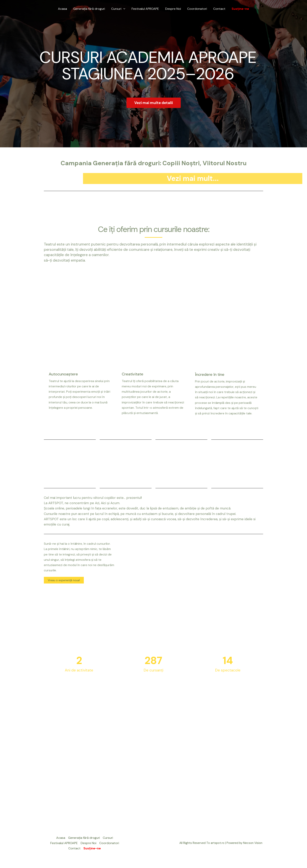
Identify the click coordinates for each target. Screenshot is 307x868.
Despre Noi (173, 9)
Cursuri (118, 9)
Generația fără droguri (89, 9)
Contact (219, 9)
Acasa (62, 9)
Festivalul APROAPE (145, 9)
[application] (123, 9)
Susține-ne (240, 9)
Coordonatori (197, 9)
